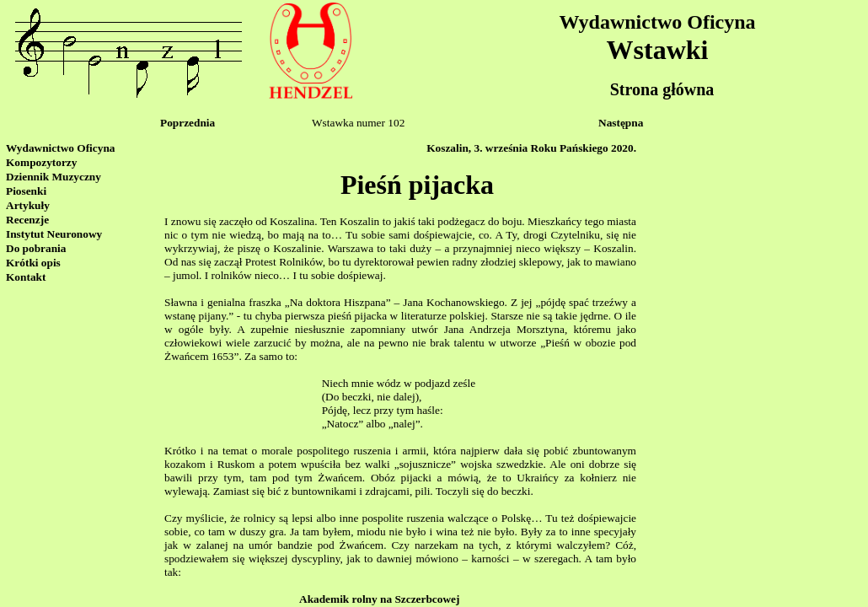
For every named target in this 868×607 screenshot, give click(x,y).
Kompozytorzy (41, 162)
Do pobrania (36, 248)
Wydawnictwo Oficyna (657, 22)
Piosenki (26, 191)
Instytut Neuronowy (54, 234)
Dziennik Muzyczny (54, 177)
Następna (621, 123)
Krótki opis (33, 263)
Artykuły (28, 205)
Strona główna (662, 89)
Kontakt (26, 277)
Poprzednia (188, 123)
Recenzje (27, 220)
